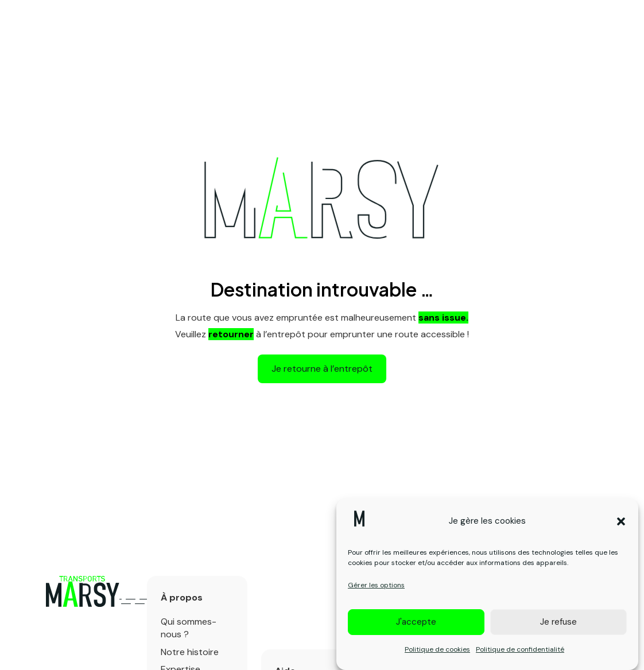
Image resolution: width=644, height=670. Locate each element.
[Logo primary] (83, 591)
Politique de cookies (437, 655)
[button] (621, 527)
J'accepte (416, 627)
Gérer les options (376, 590)
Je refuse (558, 627)
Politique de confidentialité (520, 655)
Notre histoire (190, 652)
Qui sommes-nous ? (189, 628)
